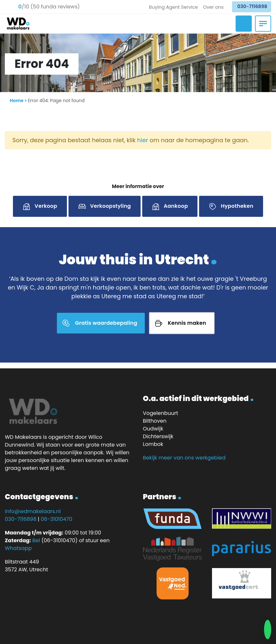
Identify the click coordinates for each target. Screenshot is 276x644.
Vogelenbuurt (160, 413)
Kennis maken (187, 323)
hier (143, 140)
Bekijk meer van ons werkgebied (184, 458)
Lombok (153, 444)
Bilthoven (155, 421)
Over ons (213, 7)
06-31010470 (57, 519)
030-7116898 (252, 6)
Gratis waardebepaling (106, 323)
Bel (36, 540)
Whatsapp (18, 548)
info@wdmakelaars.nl (33, 511)
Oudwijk (153, 429)
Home (17, 100)
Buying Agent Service (173, 7)
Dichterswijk (158, 436)
